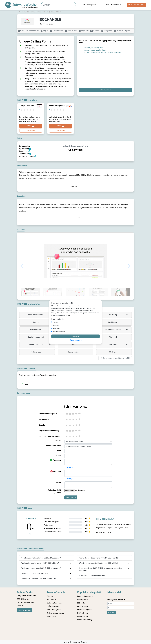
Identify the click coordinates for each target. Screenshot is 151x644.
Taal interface (41, 352)
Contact (20, 606)
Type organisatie (79, 352)
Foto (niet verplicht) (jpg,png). (54, 491)
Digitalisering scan (54, 610)
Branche (42, 322)
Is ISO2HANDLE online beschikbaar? (93, 576)
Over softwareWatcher (114, 5)
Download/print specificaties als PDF (115, 358)
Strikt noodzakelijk (59, 319)
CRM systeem (82, 600)
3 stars (73, 414)
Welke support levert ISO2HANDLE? (35, 573)
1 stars (67, 414)
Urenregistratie (83, 616)
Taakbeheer (118, 345)
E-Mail (59, 455)
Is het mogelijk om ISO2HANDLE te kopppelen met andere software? (101, 569)
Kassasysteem (83, 606)
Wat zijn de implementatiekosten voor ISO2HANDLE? (99, 563)
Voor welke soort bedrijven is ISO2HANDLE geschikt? (99, 558)
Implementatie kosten (116, 330)
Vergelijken (31, 130)
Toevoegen (70, 467)
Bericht (59, 483)
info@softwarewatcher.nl (26, 596)
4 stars (76, 414)
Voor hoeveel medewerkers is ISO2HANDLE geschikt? (41, 558)
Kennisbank (52, 600)
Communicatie (41, 330)
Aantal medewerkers (40, 315)
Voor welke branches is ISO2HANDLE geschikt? (39, 578)
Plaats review (71, 497)
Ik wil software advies (136, 5)
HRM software (83, 613)
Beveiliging (118, 315)
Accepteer (75, 336)
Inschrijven (112, 612)
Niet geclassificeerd (59, 332)
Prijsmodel (119, 337)
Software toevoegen (55, 603)
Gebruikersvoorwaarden (56, 613)
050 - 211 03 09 (23, 599)
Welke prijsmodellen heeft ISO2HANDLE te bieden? (40, 563)
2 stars (70, 414)
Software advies (53, 606)
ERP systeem (82, 603)
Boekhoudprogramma (85, 596)
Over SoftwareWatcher (25, 603)
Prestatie (56, 322)
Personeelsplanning (85, 620)
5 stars (80, 414)
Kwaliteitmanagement (39, 337)
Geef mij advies (106, 90)
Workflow (119, 352)
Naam (59, 450)
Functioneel (57, 328)
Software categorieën (90, 5)
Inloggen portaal (25, 610)
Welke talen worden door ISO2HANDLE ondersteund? (41, 568)
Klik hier (62, 313)
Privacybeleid (52, 616)
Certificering (118, 322)
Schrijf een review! (104, 532)
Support (81, 345)
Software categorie (40, 345)
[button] (129, 266)
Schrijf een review (47, 24)
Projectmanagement (85, 610)
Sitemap (50, 596)
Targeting (56, 325)
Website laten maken (71, 642)
